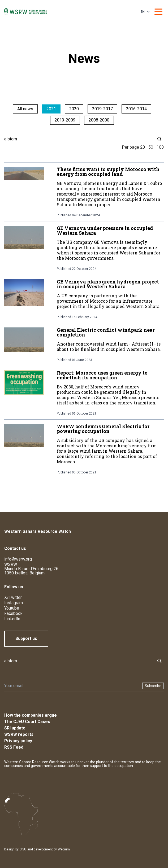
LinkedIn (12, 619)
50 (151, 147)
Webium (64, 849)
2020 (74, 109)
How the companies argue (31, 715)
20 (143, 147)
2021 (51, 109)
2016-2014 (136, 109)
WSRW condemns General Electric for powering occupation (103, 429)
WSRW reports (19, 734)
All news (25, 109)
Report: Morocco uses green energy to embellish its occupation (102, 375)
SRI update (15, 728)
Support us (26, 638)
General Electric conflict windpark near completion (106, 332)
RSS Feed (14, 747)
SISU (23, 849)
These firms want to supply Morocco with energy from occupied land (108, 172)
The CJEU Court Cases (27, 722)
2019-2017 (102, 109)
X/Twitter (13, 597)
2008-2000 (99, 120)
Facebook (13, 613)
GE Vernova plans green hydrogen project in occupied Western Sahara (108, 284)
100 (160, 147)
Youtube (12, 608)
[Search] (78, 139)
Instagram (14, 603)
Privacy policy (18, 741)
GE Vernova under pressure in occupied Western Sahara (105, 230)
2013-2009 (65, 120)
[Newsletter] (72, 686)
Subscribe (153, 686)
